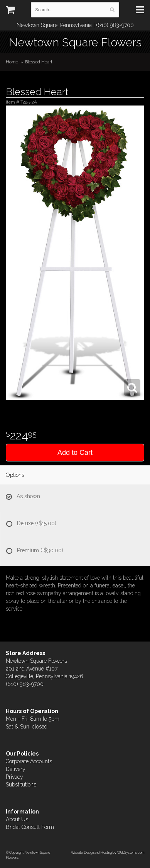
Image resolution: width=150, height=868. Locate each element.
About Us (17, 819)
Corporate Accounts (29, 761)
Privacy (14, 777)
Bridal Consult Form (30, 827)
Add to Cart (75, 453)
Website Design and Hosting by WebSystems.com (108, 852)
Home (12, 62)
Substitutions (21, 785)
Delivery (16, 769)
